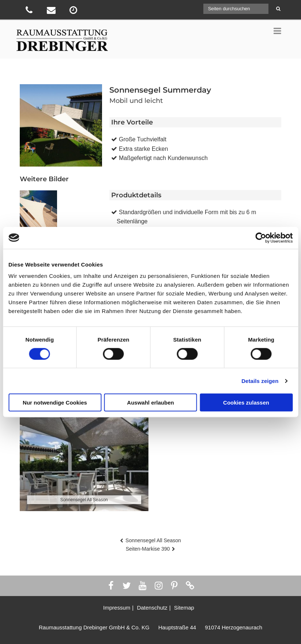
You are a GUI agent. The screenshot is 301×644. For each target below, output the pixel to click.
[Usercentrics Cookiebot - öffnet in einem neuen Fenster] (261, 238)
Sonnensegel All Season (153, 540)
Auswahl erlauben (150, 403)
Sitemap (184, 608)
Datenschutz (152, 608)
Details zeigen (260, 381)
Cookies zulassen (246, 403)
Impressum (117, 608)
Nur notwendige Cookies (55, 403)
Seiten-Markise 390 (148, 549)
